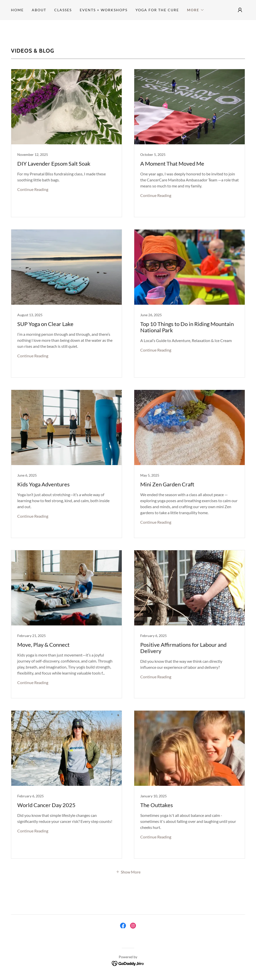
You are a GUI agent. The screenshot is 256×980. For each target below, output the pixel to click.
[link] (66, 143)
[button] (196, 10)
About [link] (39, 10)
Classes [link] (63, 10)
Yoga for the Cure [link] (157, 10)
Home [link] (17, 10)
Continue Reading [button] (33, 189)
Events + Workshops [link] (104, 10)
